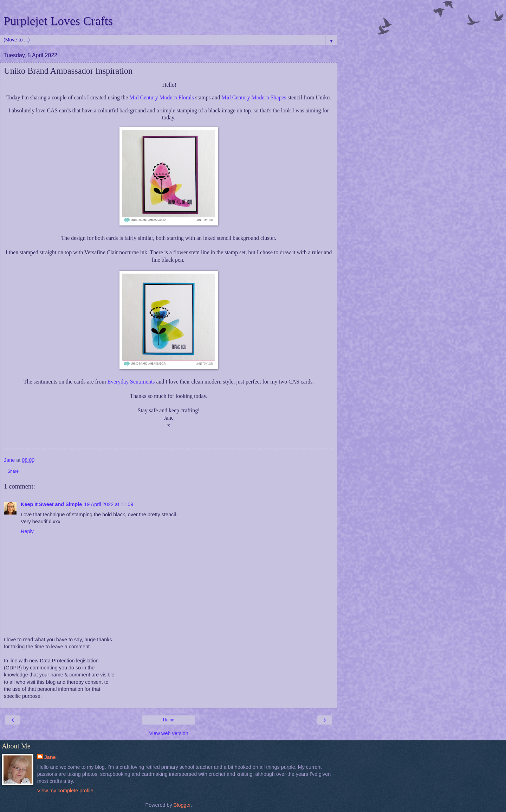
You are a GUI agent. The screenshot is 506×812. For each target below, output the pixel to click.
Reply (27, 531)
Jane (50, 757)
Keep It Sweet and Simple (51, 504)
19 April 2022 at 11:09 (109, 504)
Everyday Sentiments (132, 382)
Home (169, 720)
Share (13, 471)
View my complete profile (65, 791)
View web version (169, 733)
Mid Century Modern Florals (161, 97)
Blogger (182, 805)
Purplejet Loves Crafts (58, 21)
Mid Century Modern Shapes (254, 97)
